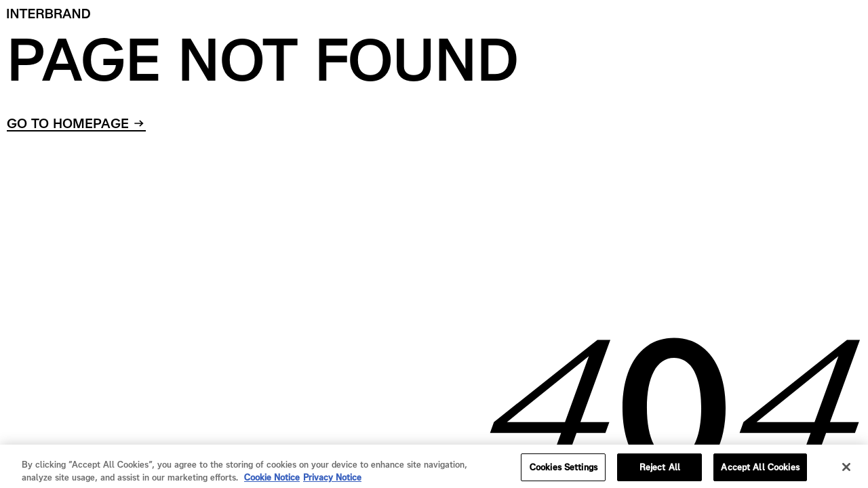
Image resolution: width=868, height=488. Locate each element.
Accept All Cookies (760, 471)
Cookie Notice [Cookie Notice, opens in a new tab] (272, 481)
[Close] (846, 470)
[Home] (49, 14)
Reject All (660, 471)
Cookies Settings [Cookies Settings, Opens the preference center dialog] (564, 471)
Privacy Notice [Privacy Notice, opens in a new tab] (332, 481)
